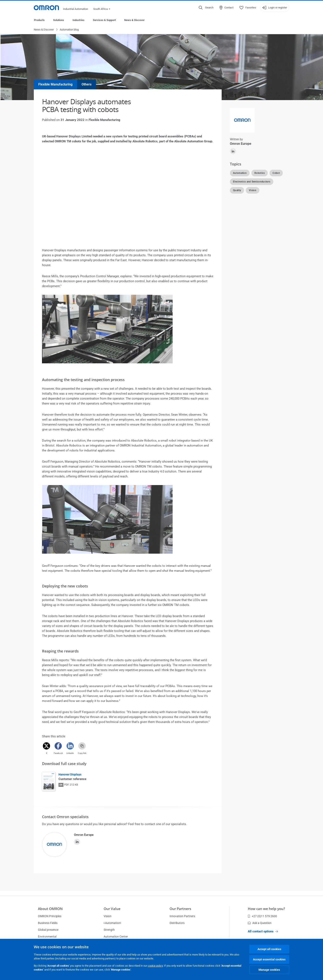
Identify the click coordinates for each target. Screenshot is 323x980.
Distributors (177, 923)
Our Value (112, 909)
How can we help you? (266, 909)
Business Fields (48, 923)
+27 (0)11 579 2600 (262, 916)
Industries (78, 20)
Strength (109, 930)
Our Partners (180, 909)
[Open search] (206, 8)
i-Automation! (112, 923)
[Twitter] (46, 746)
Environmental (47, 937)
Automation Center (116, 937)
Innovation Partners (182, 916)
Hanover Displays (70, 775)
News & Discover (134, 20)
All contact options (263, 931)
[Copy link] (82, 746)
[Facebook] (58, 746)
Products (39, 20)
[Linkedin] (70, 746)
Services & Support (104, 20)
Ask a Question (260, 923)
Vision (108, 916)
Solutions (59, 20)
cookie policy (155, 966)
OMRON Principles (50, 916)
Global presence (48, 930)
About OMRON (50, 909)
